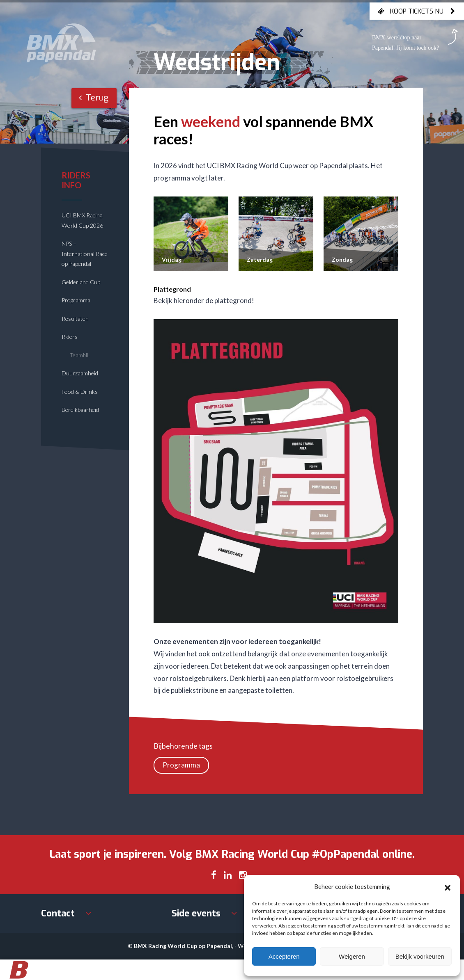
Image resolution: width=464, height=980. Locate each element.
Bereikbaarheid (80, 410)
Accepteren (284, 956)
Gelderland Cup (81, 282)
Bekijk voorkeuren (420, 956)
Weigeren (352, 956)
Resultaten (75, 319)
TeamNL (80, 355)
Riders (70, 337)
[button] (448, 886)
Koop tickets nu (417, 11)
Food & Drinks (80, 392)
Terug (94, 98)
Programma (76, 300)
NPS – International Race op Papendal (85, 254)
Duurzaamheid (80, 373)
